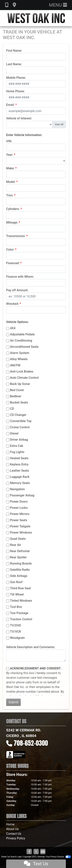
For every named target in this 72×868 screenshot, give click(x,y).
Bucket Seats (19, 402)
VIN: (9, 141)
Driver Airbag (19, 440)
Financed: (13, 263)
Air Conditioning (21, 341)
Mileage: (12, 222)
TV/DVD (16, 625)
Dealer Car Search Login (11, 857)
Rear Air (15, 545)
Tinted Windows (21, 601)
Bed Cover (17, 390)
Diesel (14, 433)
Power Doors (19, 502)
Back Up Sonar (20, 384)
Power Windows (21, 533)
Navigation (17, 489)
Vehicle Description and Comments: (31, 647)
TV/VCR (15, 632)
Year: (10, 155)
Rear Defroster (20, 551)
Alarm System (20, 353)
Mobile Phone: (16, 78)
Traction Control (21, 619)
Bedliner (16, 396)
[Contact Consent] (8, 669)
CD (12, 409)
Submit (13, 702)
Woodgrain (17, 638)
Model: (11, 182)
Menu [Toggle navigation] (58, 5)
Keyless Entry (19, 464)
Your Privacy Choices (58, 857)
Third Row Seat (20, 588)
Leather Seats (19, 471)
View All (59, 124)
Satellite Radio (20, 570)
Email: (10, 105)
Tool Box (16, 607)
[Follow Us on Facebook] (29, 852)
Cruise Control (20, 427)
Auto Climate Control (24, 378)
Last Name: (14, 64)
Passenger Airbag (22, 495)
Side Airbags (19, 576)
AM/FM (15, 365)
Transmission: (16, 236)
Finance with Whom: (20, 277)
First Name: (14, 51)
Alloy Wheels (19, 359)
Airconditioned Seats (24, 347)
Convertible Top (21, 421)
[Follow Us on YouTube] (43, 852)
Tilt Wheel (17, 594)
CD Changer (18, 415)
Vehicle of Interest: (19, 118)
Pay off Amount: (17, 290)
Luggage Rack (20, 477)
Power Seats (19, 520)
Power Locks (19, 508)
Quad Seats (18, 539)
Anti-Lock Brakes (22, 371)
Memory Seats (20, 483)
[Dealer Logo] (36, 18)
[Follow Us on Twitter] (36, 852)
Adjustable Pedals (22, 334)
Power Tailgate (20, 526)
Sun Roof (16, 582)
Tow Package (19, 613)
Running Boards (21, 563)
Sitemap (41, 857)
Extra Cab (17, 446)
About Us (12, 829)
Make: (10, 168)
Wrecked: (12, 304)
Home (10, 824)
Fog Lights (17, 452)
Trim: (10, 195)
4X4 (13, 328)
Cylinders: (13, 209)
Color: (10, 250)
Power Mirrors (20, 514)
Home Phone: (15, 91)
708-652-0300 (31, 743)
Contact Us (14, 834)
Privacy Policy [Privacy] (16, 838)
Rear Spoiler (18, 557)
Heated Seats (19, 458)
